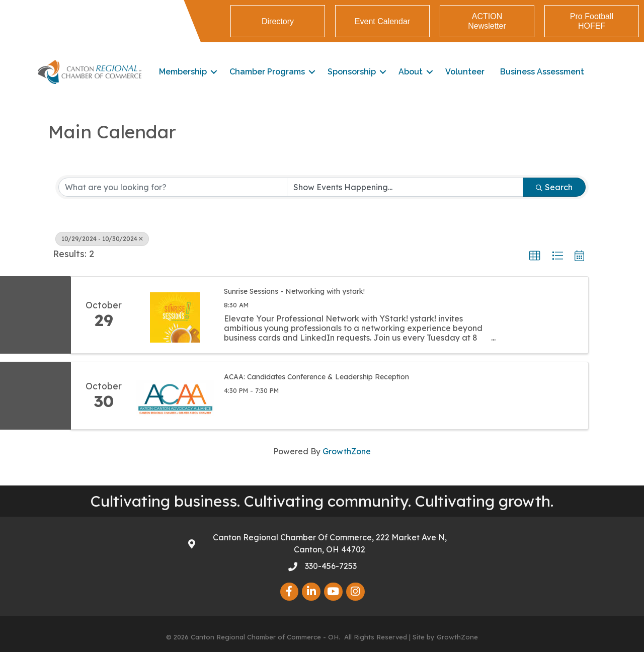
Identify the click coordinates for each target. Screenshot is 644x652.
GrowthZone (347, 451)
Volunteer (465, 72)
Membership (183, 72)
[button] (535, 256)
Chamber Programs (267, 72)
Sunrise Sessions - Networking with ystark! (294, 291)
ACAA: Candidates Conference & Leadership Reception (316, 377)
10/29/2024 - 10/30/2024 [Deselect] (102, 239)
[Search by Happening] (405, 187)
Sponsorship (352, 72)
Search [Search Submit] (554, 187)
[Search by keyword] (173, 187)
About (411, 72)
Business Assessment (542, 72)
